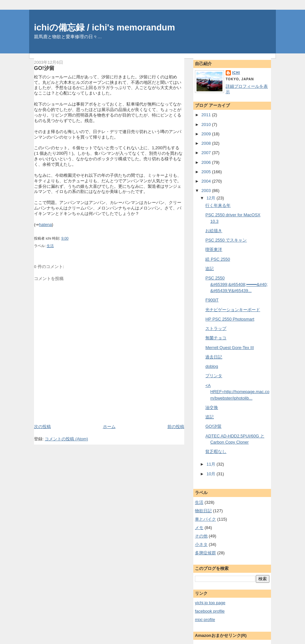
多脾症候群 (205, 553)
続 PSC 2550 (218, 259)
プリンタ (214, 376)
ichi (236, 73)
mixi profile (205, 620)
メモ (199, 528)
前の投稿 (176, 427)
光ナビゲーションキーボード (233, 310)
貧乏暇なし (216, 452)
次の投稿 (42, 427)
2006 (207, 162)
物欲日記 (203, 511)
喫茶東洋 (214, 249)
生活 (50, 246)
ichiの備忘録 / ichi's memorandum (105, 27)
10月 (212, 474)
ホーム (109, 427)
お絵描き (214, 231)
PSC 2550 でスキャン (226, 240)
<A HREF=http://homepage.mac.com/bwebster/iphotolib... (237, 392)
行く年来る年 (218, 205)
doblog (212, 366)
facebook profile (210, 611)
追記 (209, 269)
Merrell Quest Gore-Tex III (230, 348)
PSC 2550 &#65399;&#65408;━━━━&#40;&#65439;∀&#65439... (236, 284)
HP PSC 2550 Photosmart (230, 319)
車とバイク (205, 519)
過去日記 (214, 357)
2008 (207, 143)
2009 (207, 134)
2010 (207, 124)
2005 (207, 172)
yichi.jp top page (210, 603)
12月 (212, 198)
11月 (212, 464)
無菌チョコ (216, 338)
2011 (207, 115)
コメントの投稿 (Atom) (66, 439)
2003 (207, 191)
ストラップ (216, 328)
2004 (207, 181)
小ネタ (201, 544)
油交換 (212, 407)
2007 (207, 153)
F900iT (212, 300)
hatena (45, 225)
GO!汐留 (44, 68)
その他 (201, 536)
